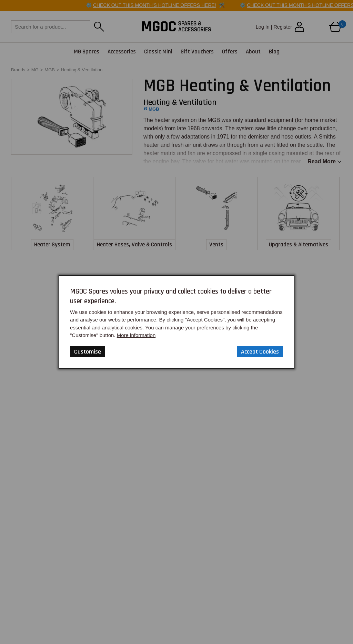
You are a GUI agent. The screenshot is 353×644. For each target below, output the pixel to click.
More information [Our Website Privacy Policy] (136, 335)
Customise (88, 352)
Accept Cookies (260, 352)
